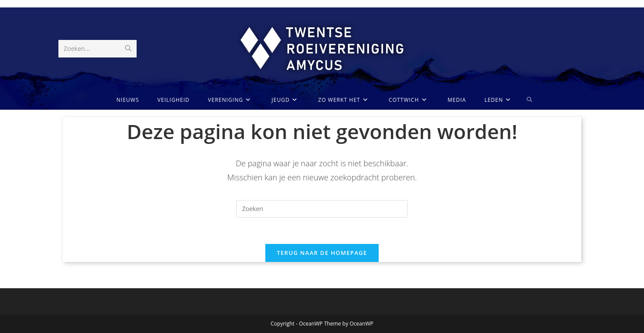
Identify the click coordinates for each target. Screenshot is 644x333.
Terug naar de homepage (322, 253)
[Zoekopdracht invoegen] (322, 209)
